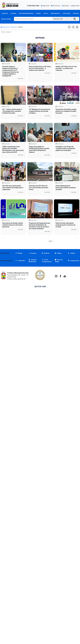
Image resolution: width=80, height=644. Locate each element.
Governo (13, 13)
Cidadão (38, 13)
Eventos (34, 253)
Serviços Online (6, 19)
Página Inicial (45, 6)
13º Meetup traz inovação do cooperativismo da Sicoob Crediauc (40, 111)
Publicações (66, 13)
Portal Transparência (47, 261)
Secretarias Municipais (26, 13)
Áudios (72, 253)
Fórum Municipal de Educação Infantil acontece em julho (66, 188)
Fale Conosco (56, 6)
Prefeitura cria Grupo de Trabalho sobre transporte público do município (65, 148)
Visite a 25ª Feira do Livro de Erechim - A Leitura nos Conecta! (66, 68)
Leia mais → (21, 78)
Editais (19, 253)
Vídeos (58, 253)
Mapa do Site (75, 6)
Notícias (21, 27)
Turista (46, 13)
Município (5, 13)
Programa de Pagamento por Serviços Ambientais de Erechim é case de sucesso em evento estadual (40, 226)
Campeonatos (75, 261)
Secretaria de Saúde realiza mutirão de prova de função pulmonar (13, 225)
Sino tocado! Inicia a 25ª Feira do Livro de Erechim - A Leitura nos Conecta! (40, 68)
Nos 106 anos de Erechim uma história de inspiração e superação (13, 188)
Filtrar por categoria (6, 32)
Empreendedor (55, 13)
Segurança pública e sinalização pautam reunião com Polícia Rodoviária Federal (39, 149)
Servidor (76, 13)
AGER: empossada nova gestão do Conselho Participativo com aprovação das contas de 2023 (13, 149)
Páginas (51, 241)
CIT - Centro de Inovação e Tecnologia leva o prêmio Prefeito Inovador (12, 111)
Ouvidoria (65, 6)
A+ (69, 27)
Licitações (20, 261)
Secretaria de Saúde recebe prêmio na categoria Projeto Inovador (66, 111)
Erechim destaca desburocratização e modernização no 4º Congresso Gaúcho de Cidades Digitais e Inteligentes (10, 71)
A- (73, 27)
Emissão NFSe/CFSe (33, 261)
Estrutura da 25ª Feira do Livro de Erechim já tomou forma (39, 188)
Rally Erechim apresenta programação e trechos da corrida (65, 225)
